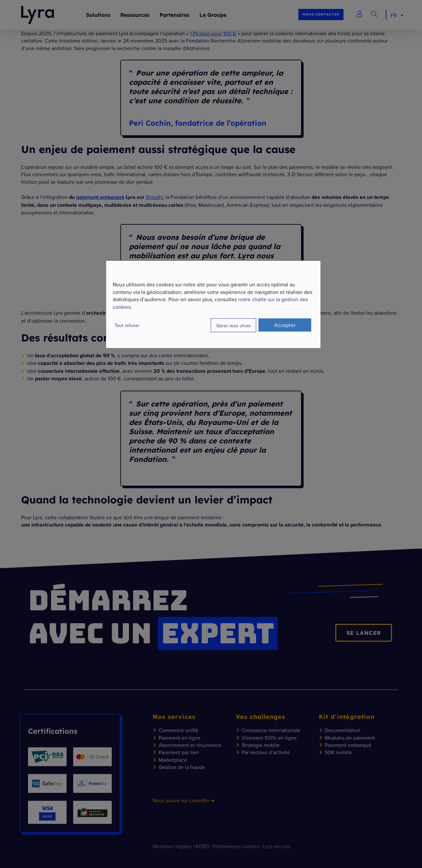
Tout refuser (127, 325)
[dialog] (213, 304)
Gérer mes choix (233, 325)
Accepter (285, 325)
